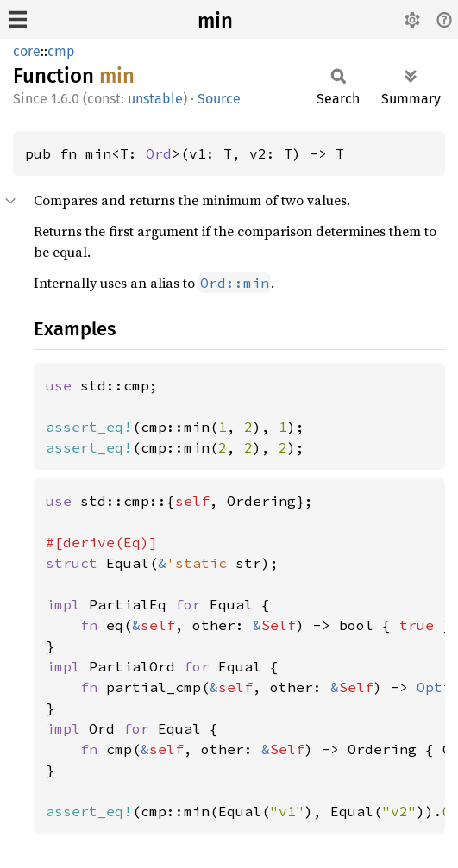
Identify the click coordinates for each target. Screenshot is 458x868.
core (27, 51)
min (215, 21)
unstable (155, 99)
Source (219, 99)
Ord (159, 153)
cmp (61, 51)
